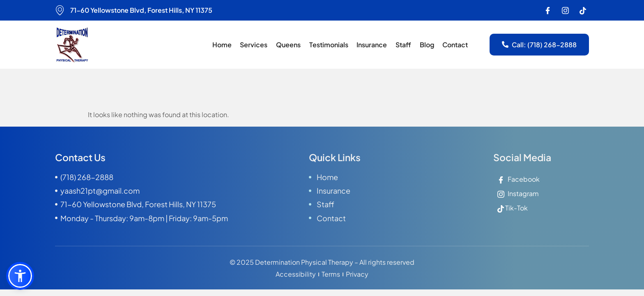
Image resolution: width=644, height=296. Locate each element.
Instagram (518, 193)
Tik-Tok (513, 208)
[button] (20, 276)
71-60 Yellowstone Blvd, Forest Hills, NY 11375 (141, 10)
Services (256, 45)
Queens (290, 45)
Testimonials (330, 45)
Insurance (373, 45)
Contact (455, 45)
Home (224, 45)
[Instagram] (565, 10)
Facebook (519, 179)
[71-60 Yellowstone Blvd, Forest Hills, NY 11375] (60, 10)
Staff (404, 45)
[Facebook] (547, 10)
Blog (427, 45)
